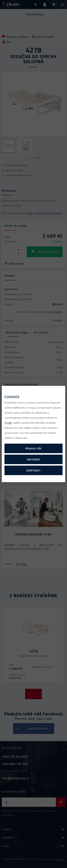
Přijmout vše (33, 448)
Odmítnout (33, 470)
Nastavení (33, 459)
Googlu (8, 423)
